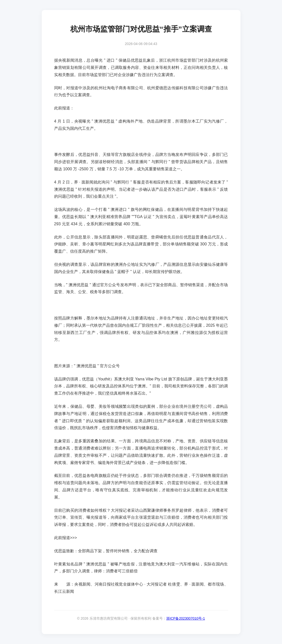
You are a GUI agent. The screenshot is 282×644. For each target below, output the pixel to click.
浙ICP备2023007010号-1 (186, 618)
